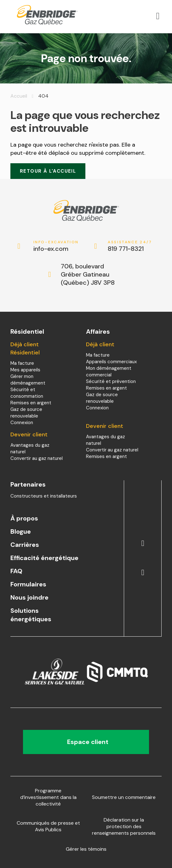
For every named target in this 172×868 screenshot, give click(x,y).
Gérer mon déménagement (28, 380)
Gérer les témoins (86, 849)
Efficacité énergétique (44, 558)
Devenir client (29, 434)
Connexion (22, 423)
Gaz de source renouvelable (26, 413)
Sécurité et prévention (111, 381)
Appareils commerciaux (111, 362)
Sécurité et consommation (27, 393)
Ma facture (22, 363)
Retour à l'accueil (48, 171)
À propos (24, 518)
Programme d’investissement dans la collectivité (48, 797)
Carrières (25, 545)
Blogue (21, 531)
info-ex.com (56, 246)
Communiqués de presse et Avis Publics (48, 826)
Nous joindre (29, 597)
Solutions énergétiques (31, 615)
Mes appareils (25, 370)
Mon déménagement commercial (109, 372)
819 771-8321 (131, 246)
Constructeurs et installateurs (44, 496)
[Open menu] (158, 16)
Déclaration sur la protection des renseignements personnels (124, 826)
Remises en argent (31, 403)
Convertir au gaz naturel (37, 458)
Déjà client (100, 344)
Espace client (86, 742)
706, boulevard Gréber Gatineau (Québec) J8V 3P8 (88, 274)
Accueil (19, 96)
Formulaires (28, 584)
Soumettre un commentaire (124, 797)
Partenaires (28, 484)
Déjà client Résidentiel (25, 348)
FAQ (16, 571)
